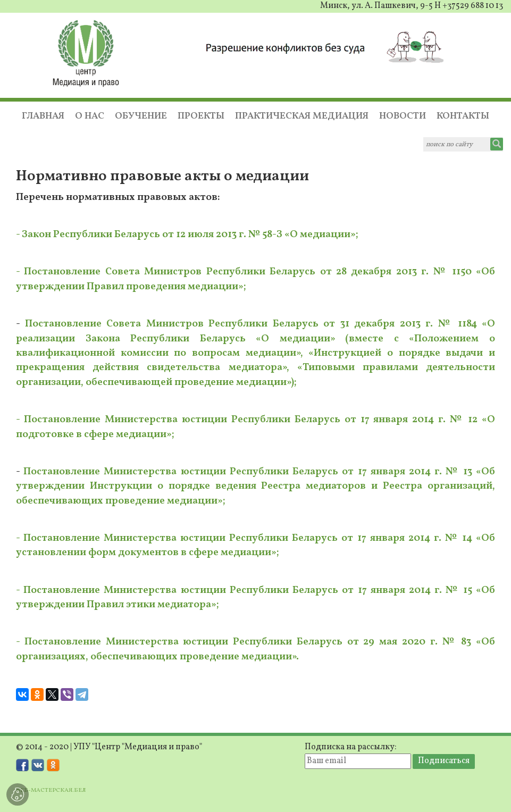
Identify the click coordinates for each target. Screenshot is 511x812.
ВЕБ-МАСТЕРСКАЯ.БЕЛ (51, 790)
